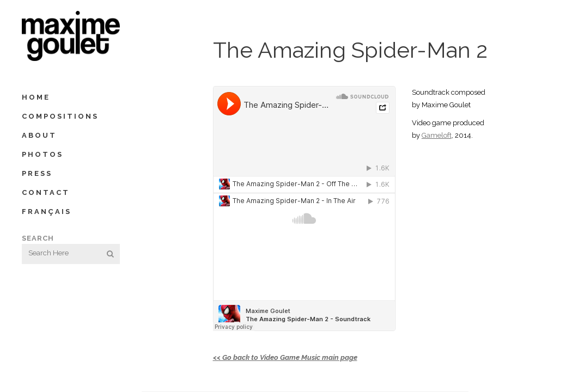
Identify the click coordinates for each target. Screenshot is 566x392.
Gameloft (437, 135)
